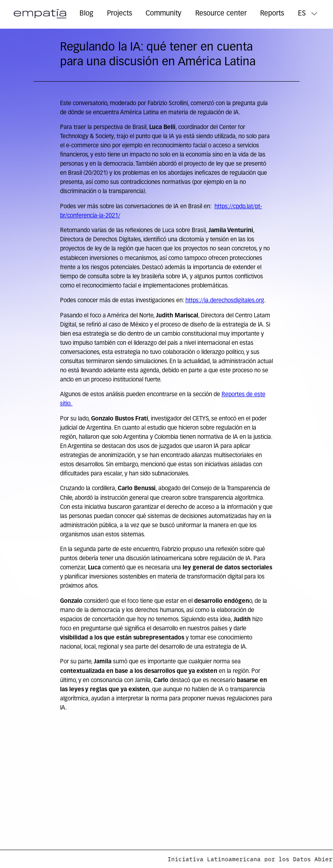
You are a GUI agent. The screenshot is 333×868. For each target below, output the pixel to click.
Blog (86, 14)
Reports (272, 14)
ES (302, 14)
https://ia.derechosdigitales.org (225, 301)
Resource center (221, 14)
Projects (120, 14)
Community (164, 14)
